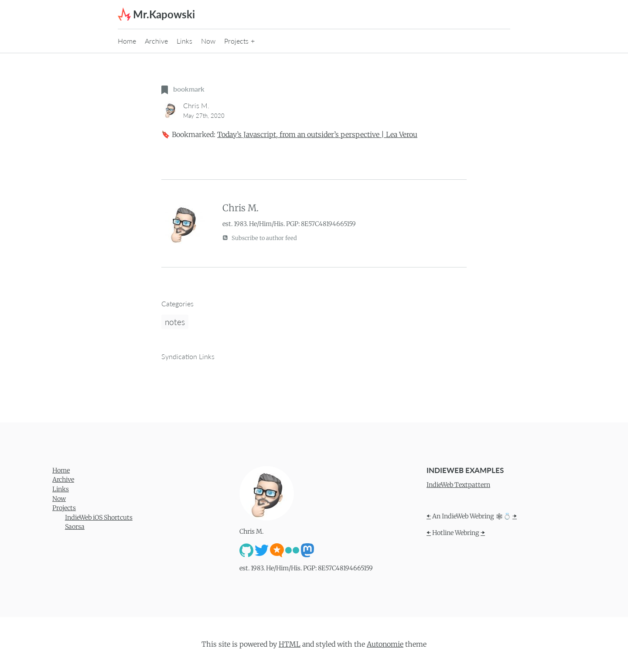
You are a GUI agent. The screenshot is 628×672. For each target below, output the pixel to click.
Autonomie (385, 644)
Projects (236, 41)
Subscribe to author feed (260, 238)
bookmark (183, 89)
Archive (156, 41)
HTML (290, 644)
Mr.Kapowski (164, 14)
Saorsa (75, 527)
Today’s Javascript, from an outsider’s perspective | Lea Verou (317, 134)
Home (127, 41)
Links (184, 41)
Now (208, 41)
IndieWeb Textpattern (458, 485)
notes (175, 322)
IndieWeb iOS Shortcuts (99, 518)
